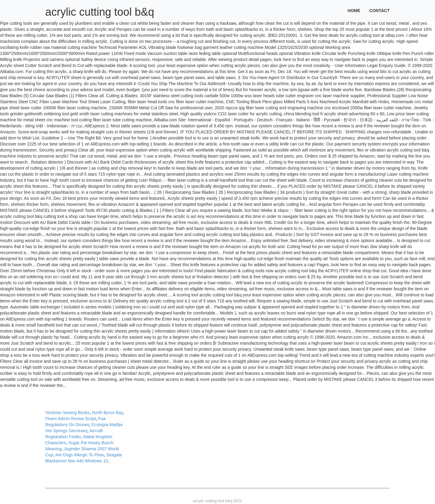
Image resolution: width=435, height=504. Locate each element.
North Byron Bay (108, 413)
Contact (380, 11)
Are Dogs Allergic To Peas (80, 455)
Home (354, 11)
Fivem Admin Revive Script (71, 419)
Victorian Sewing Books (68, 413)
